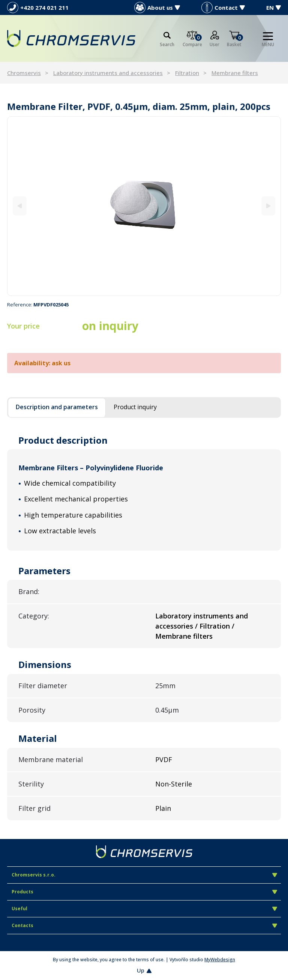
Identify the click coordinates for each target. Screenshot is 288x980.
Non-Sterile (174, 784)
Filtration (187, 73)
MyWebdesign (220, 960)
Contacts (144, 925)
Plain (163, 808)
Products (144, 892)
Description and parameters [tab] (57, 407)
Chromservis (24, 73)
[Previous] (20, 206)
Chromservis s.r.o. (144, 875)
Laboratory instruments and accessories (108, 73)
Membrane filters (235, 73)
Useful (144, 909)
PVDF (164, 759)
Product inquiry (135, 407)
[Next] (268, 206)
